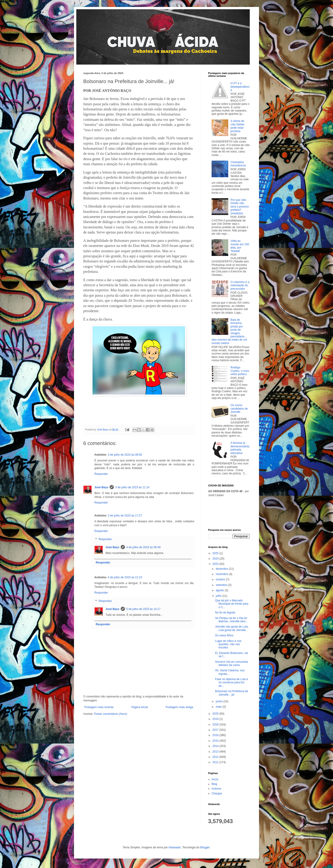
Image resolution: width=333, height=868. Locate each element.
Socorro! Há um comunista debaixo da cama (231, 663)
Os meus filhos (224, 635)
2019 (216, 719)
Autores (216, 789)
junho (220, 701)
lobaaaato (175, 847)
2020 (216, 714)
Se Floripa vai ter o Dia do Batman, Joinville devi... (231, 620)
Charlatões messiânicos (238, 164)
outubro (221, 579)
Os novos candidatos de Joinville (239, 409)
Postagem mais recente (99, 707)
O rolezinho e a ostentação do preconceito (240, 285)
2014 (216, 746)
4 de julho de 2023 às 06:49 (143, 547)
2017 (216, 730)
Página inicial (140, 707)
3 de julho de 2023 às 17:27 (125, 516)
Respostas (105, 539)
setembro (222, 585)
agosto (220, 590)
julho (219, 596)
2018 (216, 725)
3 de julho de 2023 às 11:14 (132, 487)
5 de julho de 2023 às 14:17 (143, 609)
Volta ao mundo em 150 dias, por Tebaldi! (240, 246)
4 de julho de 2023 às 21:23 (125, 577)
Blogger (205, 847)
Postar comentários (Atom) (111, 714)
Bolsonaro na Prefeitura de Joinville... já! (232, 693)
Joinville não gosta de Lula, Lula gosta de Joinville (232, 628)
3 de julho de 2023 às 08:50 (125, 455)
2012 (216, 757)
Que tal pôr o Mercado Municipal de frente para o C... (232, 604)
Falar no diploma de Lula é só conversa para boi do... (231, 683)
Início (215, 779)
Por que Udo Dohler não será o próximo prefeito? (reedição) (240, 207)
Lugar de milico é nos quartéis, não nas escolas (228, 644)
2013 (216, 752)
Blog (214, 784)
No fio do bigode (225, 613)
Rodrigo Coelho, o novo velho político (240, 371)
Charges (217, 793)
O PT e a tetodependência (240, 87)
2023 (216, 564)
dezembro (222, 569)
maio (219, 707)
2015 (216, 741)
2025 (216, 553)
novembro (222, 574)
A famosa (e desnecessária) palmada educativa (240, 448)
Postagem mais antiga (179, 707)
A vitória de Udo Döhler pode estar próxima (238, 126)
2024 (216, 559)
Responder (101, 474)
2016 (216, 735)
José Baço (101, 487)
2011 (216, 762)
